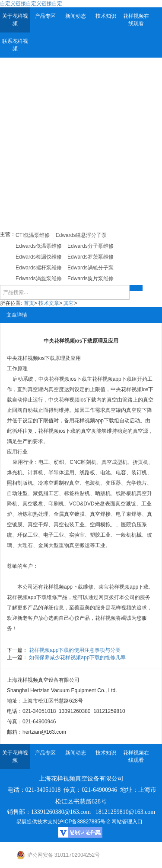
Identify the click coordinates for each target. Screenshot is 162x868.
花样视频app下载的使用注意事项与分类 (75, 650)
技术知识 (106, 16)
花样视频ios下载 (36, 358)
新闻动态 (76, 16)
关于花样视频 (15, 20)
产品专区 (45, 16)
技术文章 (49, 303)
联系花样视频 (15, 45)
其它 (69, 303)
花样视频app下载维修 (68, 587)
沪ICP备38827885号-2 (84, 822)
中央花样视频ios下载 (62, 379)
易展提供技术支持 (37, 822)
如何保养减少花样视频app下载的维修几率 (77, 657)
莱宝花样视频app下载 (124, 587)
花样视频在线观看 (136, 20)
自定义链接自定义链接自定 (31, 3)
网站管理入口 (127, 822)
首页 (29, 303)
